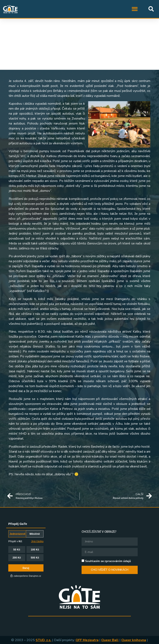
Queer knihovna (134, 640)
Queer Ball (110, 640)
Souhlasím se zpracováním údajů (108, 561)
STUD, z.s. (43, 640)
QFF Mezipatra (87, 640)
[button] (135, 9)
